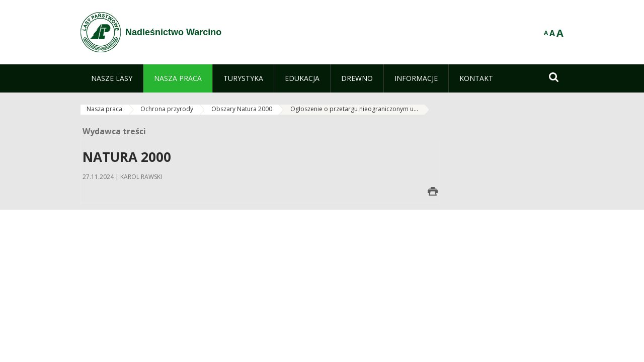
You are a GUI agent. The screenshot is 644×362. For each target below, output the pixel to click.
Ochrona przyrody (167, 109)
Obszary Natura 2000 (242, 109)
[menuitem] (112, 78)
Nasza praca (104, 109)
